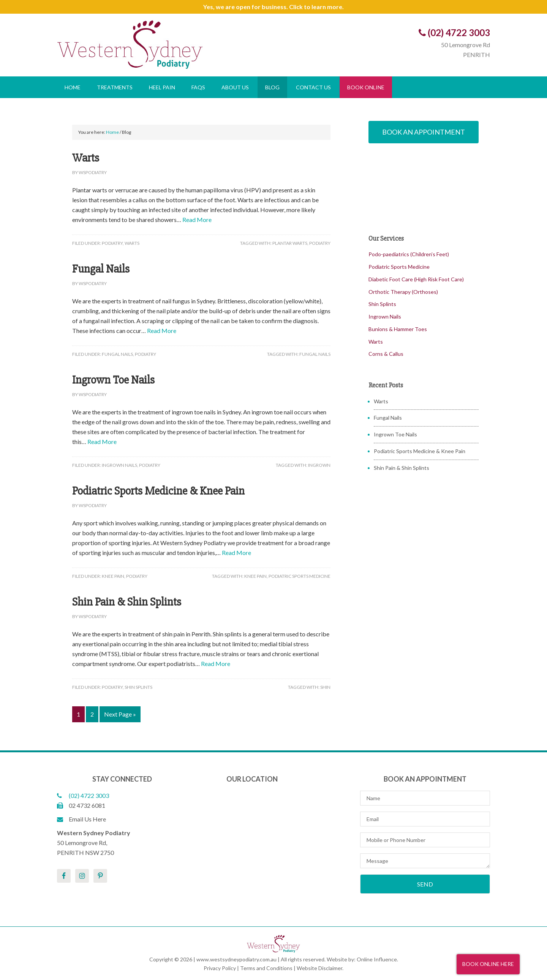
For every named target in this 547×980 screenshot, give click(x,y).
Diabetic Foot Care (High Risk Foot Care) (416, 279)
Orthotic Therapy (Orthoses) (403, 292)
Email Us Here (81, 819)
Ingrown (319, 465)
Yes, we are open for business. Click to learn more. (273, 7)
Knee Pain (113, 576)
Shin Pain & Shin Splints (127, 602)
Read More (197, 220)
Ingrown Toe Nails (113, 380)
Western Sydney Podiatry (165, 44)
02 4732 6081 (81, 805)
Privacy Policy (220, 968)
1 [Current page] (78, 714)
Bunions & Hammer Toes (398, 329)
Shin (325, 687)
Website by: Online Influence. (362, 959)
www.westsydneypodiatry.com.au (236, 959)
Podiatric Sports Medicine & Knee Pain (158, 491)
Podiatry (112, 243)
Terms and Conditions (266, 968)
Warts (86, 158)
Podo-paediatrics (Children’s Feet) (409, 254)
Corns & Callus (386, 354)
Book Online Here (488, 964)
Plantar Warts (290, 243)
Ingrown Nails (119, 465)
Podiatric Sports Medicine (300, 576)
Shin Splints (138, 687)
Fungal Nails (101, 269)
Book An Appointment (424, 132)
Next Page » (120, 714)
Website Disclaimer (319, 968)
